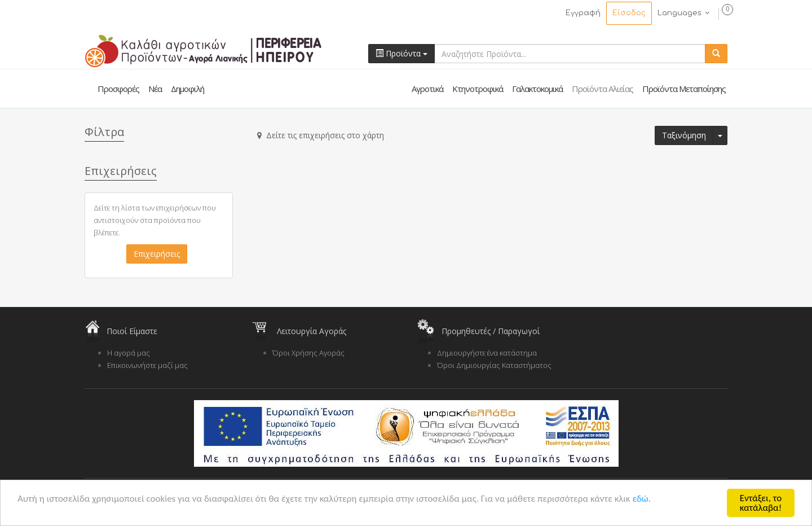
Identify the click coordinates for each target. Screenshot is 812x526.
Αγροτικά (427, 89)
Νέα (155, 89)
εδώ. (641, 499)
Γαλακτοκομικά (537, 89)
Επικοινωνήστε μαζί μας (147, 365)
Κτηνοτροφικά (478, 89)
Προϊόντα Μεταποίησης (684, 89)
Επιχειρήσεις (157, 254)
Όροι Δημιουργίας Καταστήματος (494, 365)
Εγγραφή (583, 13)
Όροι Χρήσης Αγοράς (308, 353)
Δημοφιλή (187, 89)
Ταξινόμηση (684, 135)
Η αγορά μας (129, 353)
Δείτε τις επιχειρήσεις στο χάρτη (321, 135)
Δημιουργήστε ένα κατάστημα (487, 353)
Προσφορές (118, 89)
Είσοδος (629, 13)
